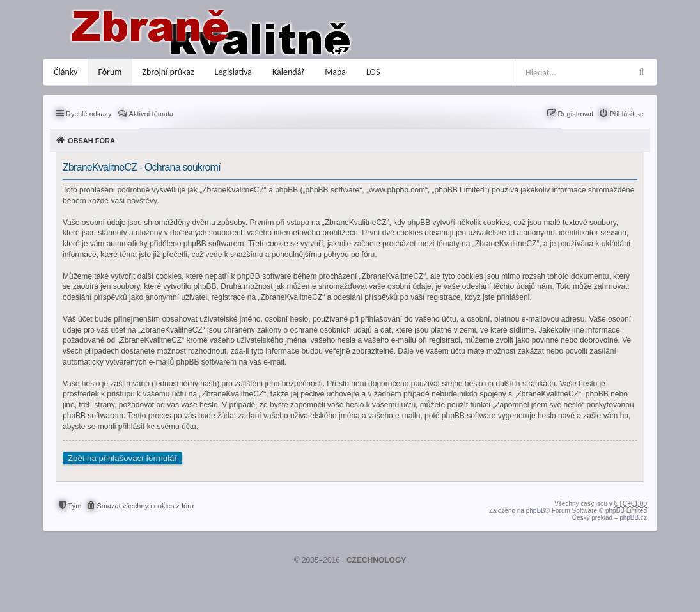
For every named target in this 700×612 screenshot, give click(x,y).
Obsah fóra (91, 141)
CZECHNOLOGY (376, 560)
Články (66, 72)
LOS (373, 72)
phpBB (536, 511)
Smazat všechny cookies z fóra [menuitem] (145, 506)
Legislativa (234, 72)
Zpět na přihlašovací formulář (122, 458)
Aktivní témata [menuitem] (152, 114)
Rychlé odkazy (89, 114)
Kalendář (288, 72)
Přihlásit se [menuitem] (626, 114)
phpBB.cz (633, 518)
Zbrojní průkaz (168, 72)
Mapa (335, 72)
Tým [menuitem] (74, 506)
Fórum (110, 72)
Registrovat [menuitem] (576, 114)
